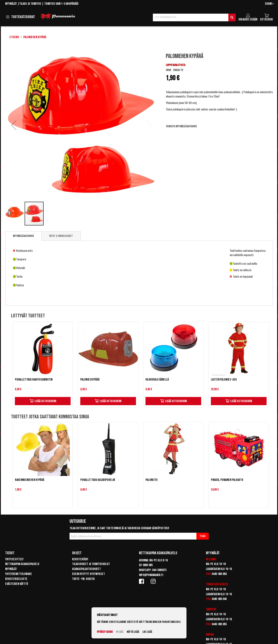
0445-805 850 (219, 574)
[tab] (23, 236)
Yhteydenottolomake (19, 574)
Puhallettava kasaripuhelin (98, 480)
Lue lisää (147, 632)
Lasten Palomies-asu (224, 380)
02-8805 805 (146, 565)
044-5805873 (159, 570)
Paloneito (152, 480)
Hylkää (120, 632)
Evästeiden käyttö (17, 584)
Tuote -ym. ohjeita (83, 579)
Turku (210, 584)
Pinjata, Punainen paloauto (227, 480)
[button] (269, 4)
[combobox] (194, 17)
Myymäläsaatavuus (23, 236)
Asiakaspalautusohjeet (86, 569)
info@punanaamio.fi (151, 575)
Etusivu (14, 37)
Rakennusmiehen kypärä (30, 480)
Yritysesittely (14, 559)
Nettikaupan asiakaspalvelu (22, 564)
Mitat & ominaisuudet (61, 236)
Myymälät (11, 4)
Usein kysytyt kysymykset (88, 574)
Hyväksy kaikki (105, 632)
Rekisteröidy (80, 559)
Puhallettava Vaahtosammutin (34, 380)
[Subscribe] (203, 536)
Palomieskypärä (90, 380)
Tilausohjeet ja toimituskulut (91, 564)
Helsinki (211, 559)
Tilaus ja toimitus (30, 4)
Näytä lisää (133, 632)
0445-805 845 (219, 599)
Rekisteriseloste (16, 579)
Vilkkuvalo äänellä (157, 380)
